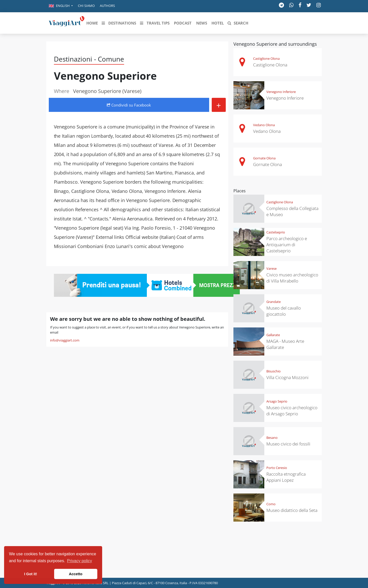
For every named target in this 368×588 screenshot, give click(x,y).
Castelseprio (276, 232)
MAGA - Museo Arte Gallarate (285, 344)
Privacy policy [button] (80, 561)
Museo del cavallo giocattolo (284, 311)
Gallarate (273, 335)
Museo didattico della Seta (292, 510)
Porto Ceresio (277, 468)
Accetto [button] (76, 574)
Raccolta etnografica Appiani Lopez (286, 477)
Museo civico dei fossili (288, 444)
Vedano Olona (264, 125)
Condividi (129, 105)
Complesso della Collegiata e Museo (292, 211)
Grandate (274, 302)
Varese (271, 268)
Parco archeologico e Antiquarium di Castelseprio (287, 245)
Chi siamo (86, 6)
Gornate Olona (264, 158)
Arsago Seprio (277, 401)
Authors (107, 6)
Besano (272, 438)
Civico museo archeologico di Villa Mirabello (292, 278)
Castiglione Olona (266, 58)
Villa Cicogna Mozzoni (287, 377)
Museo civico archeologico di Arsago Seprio (292, 411)
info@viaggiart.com (65, 340)
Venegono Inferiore (281, 92)
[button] (61, 6)
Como (271, 504)
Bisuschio (274, 371)
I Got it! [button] (31, 574)
